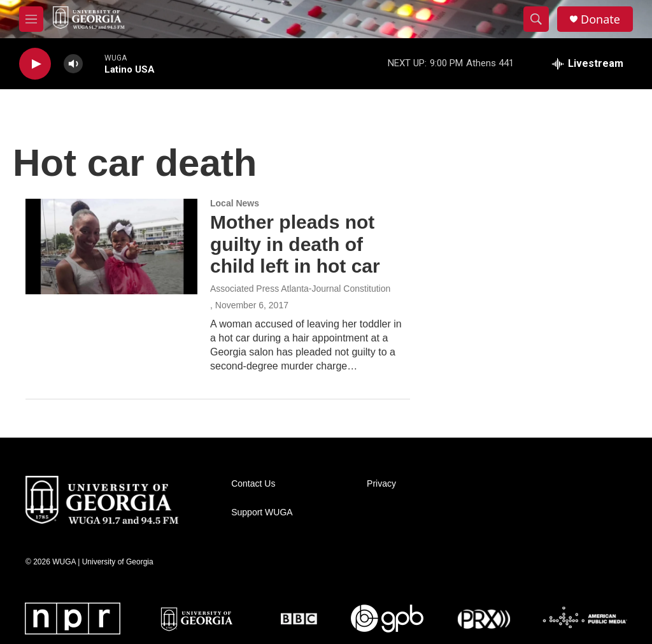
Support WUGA (262, 512)
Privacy (381, 484)
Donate (600, 19)
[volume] (73, 64)
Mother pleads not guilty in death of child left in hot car (295, 244)
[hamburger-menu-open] (31, 19)
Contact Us (253, 484)
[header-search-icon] (536, 19)
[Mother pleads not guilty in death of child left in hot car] (111, 247)
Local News (235, 203)
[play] (35, 64)
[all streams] (588, 64)
